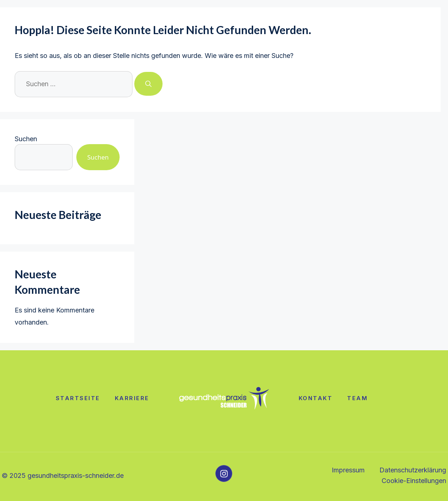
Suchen (26, 139)
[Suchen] (148, 84)
